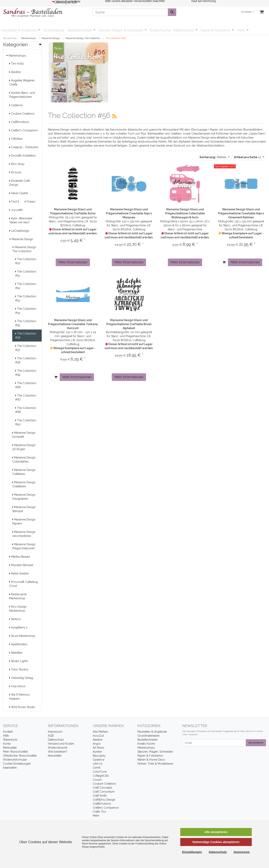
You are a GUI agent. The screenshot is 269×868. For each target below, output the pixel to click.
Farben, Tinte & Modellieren (155, 764)
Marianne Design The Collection (24, 249)
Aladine (15, 72)
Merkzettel (10, 748)
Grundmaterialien (149, 736)
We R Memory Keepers (20, 697)
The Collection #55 (26, 323)
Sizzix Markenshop (22, 636)
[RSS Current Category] (114, 116)
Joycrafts (16, 210)
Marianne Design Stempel (24, 509)
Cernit (97, 768)
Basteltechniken (80, 30)
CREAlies (16, 139)
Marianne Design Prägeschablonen (24, 546)
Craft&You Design (104, 800)
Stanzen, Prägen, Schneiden (155, 752)
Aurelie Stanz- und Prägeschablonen (22, 95)
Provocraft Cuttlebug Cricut (24, 584)
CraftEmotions (19, 122)
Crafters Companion (106, 808)
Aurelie (97, 752)
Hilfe (6, 736)
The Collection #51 (26, 274)
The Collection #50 (26, 261)
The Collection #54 (26, 311)
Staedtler (16, 653)
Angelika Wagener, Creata (22, 82)
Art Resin (98, 748)
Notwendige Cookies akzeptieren (216, 842)
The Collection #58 (26, 360)
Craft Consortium (104, 792)
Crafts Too (99, 812)
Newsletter (55, 756)
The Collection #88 (26, 410)
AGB (51, 736)
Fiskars (30, 202)
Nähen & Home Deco (151, 760)
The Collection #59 (26, 373)
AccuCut (98, 736)
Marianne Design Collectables (24, 459)
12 (248, 157)
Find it (14, 202)
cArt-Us (98, 764)
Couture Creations (22, 114)
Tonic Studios (19, 669)
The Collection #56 (26, 336)
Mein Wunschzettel (15, 752)
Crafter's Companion (23, 130)
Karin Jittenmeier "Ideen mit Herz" (21, 220)
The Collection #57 (26, 348)
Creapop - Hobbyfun (24, 147)
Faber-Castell (19, 193)
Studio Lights (19, 661)
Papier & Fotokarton (216, 30)
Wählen (213, 157)
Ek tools (15, 172)
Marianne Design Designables (24, 497)
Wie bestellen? (58, 752)
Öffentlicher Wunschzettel (20, 756)
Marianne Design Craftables (24, 472)
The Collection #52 (26, 286)
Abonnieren (256, 743)
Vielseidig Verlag (21, 678)
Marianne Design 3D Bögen (24, 447)
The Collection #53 (26, 298)
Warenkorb (10, 740)
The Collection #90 (26, 422)
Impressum (55, 732)
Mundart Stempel (21, 565)
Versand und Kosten (61, 744)
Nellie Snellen (19, 573)
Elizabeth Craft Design (19, 183)
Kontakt (8, 732)
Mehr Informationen (73, 262)
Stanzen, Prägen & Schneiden (121, 30)
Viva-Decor (17, 686)
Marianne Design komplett (24, 435)
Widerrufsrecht (58, 748)
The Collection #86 (26, 385)
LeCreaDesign (19, 231)
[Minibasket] (262, 12)
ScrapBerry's (18, 627)
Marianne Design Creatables (24, 484)
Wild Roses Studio (22, 707)
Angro (97, 744)
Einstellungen (192, 852)
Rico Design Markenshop (18, 609)
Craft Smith (100, 796)
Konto (7, 744)
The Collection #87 (26, 398)
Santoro (15, 619)
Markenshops (184, 30)
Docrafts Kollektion (22, 156)
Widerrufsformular (15, 760)
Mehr (241, 30)
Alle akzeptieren (216, 832)
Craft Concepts (102, 788)
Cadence (16, 105)
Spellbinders (18, 644)
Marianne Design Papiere (24, 521)
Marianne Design (21, 239)
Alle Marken (100, 732)
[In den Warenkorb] (224, 262)
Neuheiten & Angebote (19, 30)
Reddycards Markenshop (18, 596)
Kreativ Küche (160, 30)
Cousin (97, 780)
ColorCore (100, 772)
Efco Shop (17, 164)
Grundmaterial (54, 30)
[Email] (214, 743)
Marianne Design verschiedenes (24, 534)
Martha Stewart (20, 557)
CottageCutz (101, 776)
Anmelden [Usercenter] (248, 12)
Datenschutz (56, 740)
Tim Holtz (17, 64)
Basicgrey (99, 756)
